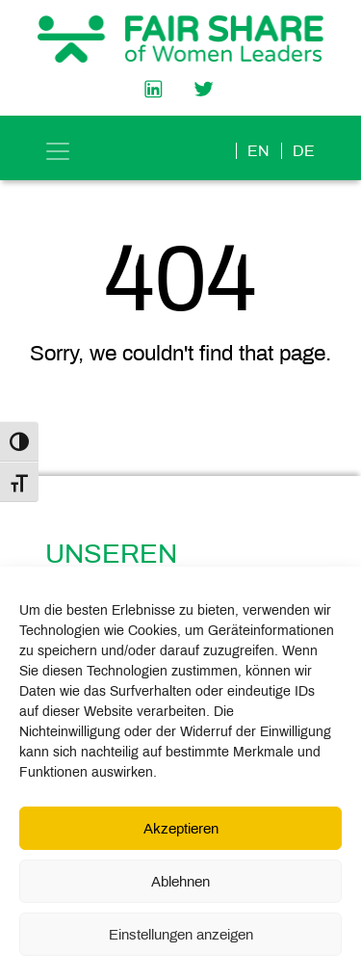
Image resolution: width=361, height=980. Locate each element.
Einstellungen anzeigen (181, 935)
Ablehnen (180, 882)
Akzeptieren (181, 829)
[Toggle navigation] (58, 151)
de (304, 151)
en (258, 151)
